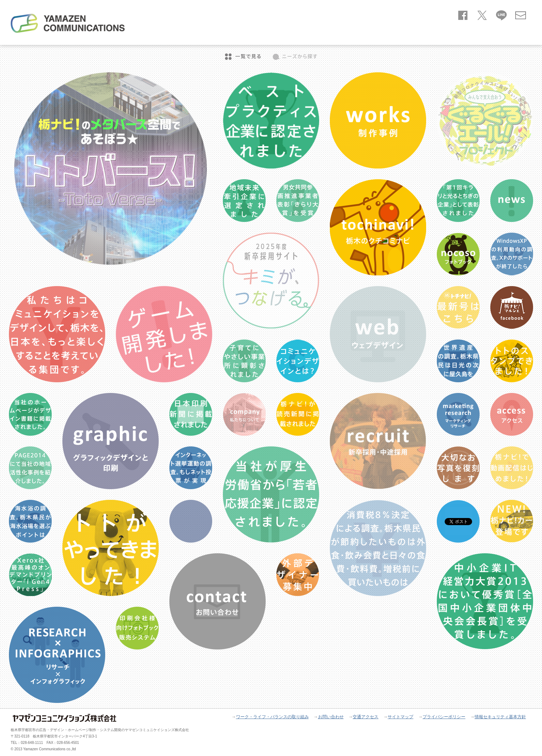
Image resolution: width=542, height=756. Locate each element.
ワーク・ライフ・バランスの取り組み (272, 717)
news (404, 36)
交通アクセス (365, 717)
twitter (482, 14)
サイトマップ (400, 717)
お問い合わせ (521, 14)
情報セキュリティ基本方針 (500, 717)
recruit (517, 36)
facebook (463, 14)
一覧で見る (243, 57)
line (501, 14)
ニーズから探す (295, 57)
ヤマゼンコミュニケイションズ (68, 23)
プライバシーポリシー (444, 717)
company (477, 36)
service (438, 36)
